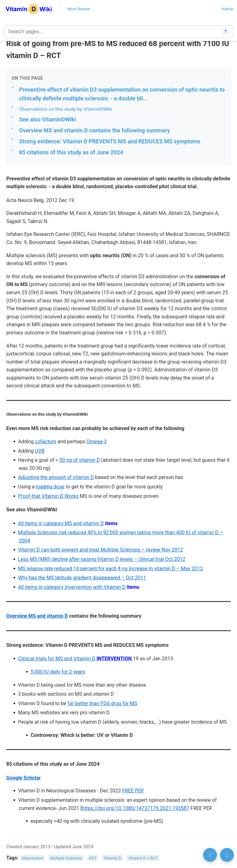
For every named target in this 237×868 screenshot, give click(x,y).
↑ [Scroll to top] (210, 855)
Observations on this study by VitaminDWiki (66, 109)
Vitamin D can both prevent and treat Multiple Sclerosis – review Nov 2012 (100, 550)
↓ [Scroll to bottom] (227, 855)
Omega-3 (97, 442)
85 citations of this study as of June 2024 (71, 152)
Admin (227, 9)
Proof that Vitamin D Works (48, 496)
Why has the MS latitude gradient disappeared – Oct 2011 (82, 578)
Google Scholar (24, 778)
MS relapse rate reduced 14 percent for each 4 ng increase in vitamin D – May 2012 (110, 569)
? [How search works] (226, 32)
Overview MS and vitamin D (37, 616)
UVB (40, 451)
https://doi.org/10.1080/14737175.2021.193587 (136, 808)
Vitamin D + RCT (143, 858)
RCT (93, 858)
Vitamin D (112, 858)
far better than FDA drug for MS (103, 703)
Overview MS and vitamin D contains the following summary (95, 130)
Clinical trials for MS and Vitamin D (75, 659)
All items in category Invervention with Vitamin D (72, 587)
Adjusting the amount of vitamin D (56, 477)
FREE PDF (133, 791)
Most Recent (79, 9)
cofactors (46, 442)
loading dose (50, 487)
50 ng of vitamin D (79, 460)
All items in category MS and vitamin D (61, 523)
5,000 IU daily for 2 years (58, 672)
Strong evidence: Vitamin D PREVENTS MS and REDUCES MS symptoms (110, 141)
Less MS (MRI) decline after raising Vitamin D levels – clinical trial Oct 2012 (102, 559)
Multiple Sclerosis (66, 858)
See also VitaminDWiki (47, 119)
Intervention (33, 858)
